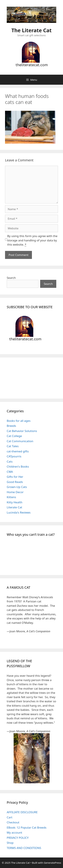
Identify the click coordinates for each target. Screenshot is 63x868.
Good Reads (15, 482)
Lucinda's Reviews (19, 512)
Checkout (13, 822)
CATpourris (14, 456)
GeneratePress (52, 863)
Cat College (14, 436)
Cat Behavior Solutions (22, 431)
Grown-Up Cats (17, 487)
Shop (10, 843)
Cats (10, 461)
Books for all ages (19, 421)
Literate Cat (14, 507)
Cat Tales (13, 446)
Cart (9, 817)
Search (11, 278)
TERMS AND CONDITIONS (24, 848)
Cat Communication (20, 441)
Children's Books (18, 466)
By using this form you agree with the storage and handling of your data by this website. (32, 240)
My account (14, 833)
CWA (10, 472)
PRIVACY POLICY (18, 838)
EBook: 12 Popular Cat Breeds (27, 827)
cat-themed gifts (18, 451)
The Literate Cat (32, 30)
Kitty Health (15, 502)
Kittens (11, 497)
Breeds (11, 426)
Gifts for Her (15, 477)
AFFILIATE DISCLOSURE (22, 812)
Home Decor (15, 492)
